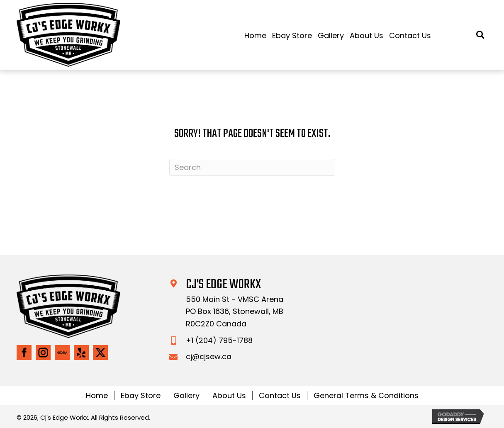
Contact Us (280, 396)
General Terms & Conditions (366, 396)
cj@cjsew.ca (209, 356)
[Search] (252, 167)
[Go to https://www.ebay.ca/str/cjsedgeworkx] (62, 353)
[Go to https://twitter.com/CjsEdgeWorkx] (100, 353)
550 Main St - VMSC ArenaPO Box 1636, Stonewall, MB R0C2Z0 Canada (235, 311)
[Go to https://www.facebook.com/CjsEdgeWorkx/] (24, 353)
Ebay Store (141, 396)
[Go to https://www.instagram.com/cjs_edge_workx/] (43, 353)
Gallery (186, 396)
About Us (229, 396)
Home (97, 396)
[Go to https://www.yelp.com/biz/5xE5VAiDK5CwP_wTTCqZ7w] (81, 353)
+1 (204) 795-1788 (219, 340)
